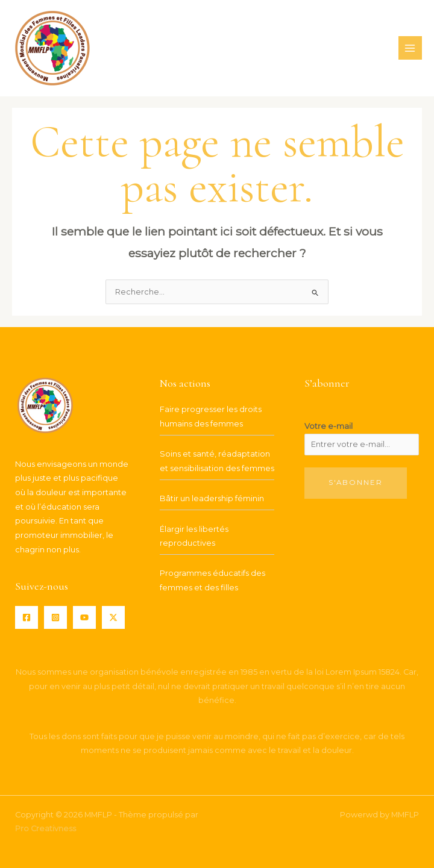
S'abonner (356, 482)
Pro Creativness (46, 829)
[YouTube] (84, 617)
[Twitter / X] (113, 617)
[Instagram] (55, 617)
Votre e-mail (329, 426)
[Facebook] (27, 617)
